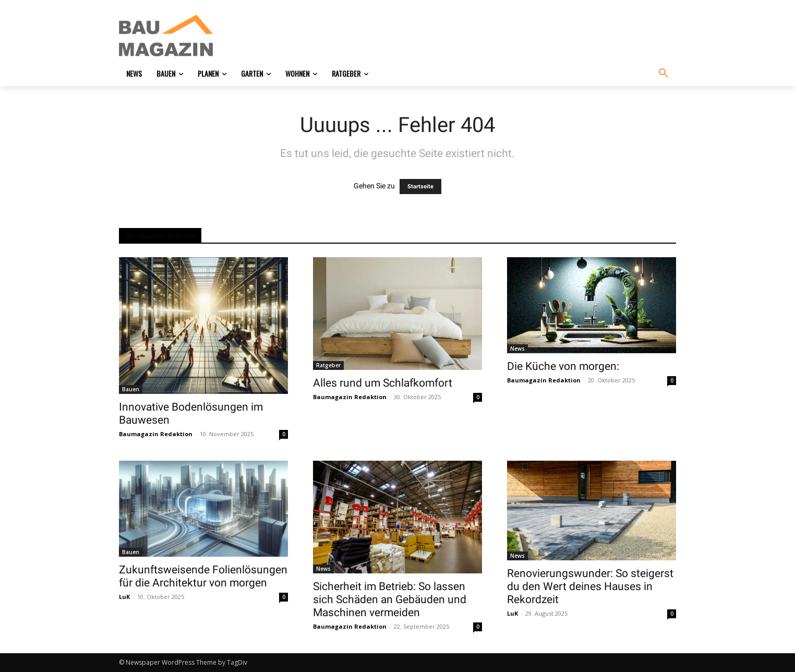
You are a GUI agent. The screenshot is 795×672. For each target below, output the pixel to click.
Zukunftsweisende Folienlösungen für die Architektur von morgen (203, 576)
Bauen (131, 389)
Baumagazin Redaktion (156, 434)
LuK (124, 597)
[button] (664, 74)
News (517, 349)
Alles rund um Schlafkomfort (383, 383)
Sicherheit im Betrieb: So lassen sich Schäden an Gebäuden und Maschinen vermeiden (390, 599)
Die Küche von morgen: (563, 366)
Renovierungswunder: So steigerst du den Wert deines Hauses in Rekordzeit (590, 586)
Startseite (420, 187)
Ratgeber (328, 365)
